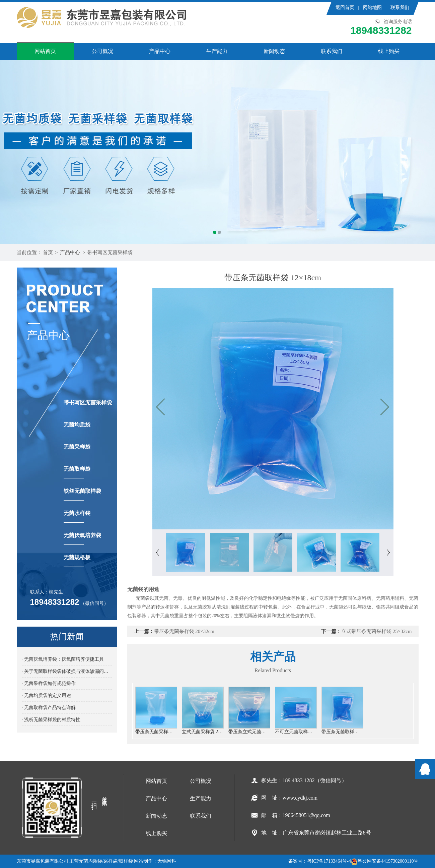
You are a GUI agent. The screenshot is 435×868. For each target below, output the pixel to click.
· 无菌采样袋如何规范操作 (49, 683)
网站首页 (45, 51)
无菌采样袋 (77, 450)
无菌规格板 (77, 561)
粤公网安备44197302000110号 (385, 861)
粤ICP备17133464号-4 (329, 861)
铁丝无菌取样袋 (82, 494)
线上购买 (389, 51)
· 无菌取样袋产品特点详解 (49, 708)
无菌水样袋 (77, 516)
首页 (48, 252)
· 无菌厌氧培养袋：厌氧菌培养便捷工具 (63, 659)
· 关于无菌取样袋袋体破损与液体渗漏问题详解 (67, 671)
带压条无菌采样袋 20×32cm (184, 631)
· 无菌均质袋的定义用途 (46, 696)
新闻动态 (274, 51)
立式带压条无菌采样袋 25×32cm (377, 631)
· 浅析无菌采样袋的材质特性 (51, 720)
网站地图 (372, 8)
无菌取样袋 (77, 472)
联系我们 (400, 8)
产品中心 (160, 51)
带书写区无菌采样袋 (110, 252)
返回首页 (345, 8)
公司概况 (102, 51)
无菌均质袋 (77, 428)
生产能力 (217, 51)
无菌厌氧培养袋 (82, 539)
